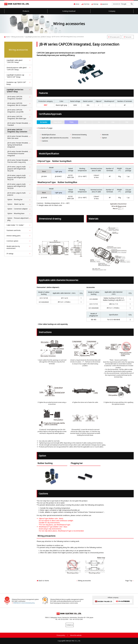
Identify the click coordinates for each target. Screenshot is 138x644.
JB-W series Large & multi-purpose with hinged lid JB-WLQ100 (17, 169)
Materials (105, 135)
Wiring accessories (17, 37)
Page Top (129, 581)
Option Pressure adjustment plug (18, 219)
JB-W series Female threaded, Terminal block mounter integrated (18, 153)
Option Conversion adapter (18, 209)
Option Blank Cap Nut (16, 204)
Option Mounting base (16, 213)
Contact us (69, 625)
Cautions (45, 141)
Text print (128, 37)
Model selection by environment (13, 247)
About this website (76, 635)
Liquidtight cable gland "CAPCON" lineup (14, 61)
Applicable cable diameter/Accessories (55, 138)
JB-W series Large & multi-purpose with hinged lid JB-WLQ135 (17, 177)
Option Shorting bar (15, 199)
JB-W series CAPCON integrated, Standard (15, 98)
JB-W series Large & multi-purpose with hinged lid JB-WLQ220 (17, 186)
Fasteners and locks (14, 230)
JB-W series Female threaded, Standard (18, 124)
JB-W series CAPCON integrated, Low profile (16, 111)
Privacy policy (61, 635)
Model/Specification (49, 135)
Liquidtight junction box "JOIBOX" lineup (38, 37)
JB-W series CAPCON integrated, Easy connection (17, 131)
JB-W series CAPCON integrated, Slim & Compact (17, 104)
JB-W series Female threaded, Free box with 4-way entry (18, 161)
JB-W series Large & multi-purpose (17, 194)
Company (112, 11)
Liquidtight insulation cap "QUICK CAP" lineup (15, 76)
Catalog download (69, 11)
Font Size (87, 4)
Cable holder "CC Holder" (15, 225)
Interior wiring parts (14, 236)
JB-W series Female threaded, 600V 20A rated (18, 137)
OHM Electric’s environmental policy (24, 603)
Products (26, 11)
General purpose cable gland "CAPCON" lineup (16, 69)
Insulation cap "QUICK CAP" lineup (16, 83)
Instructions (76, 138)
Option (104, 138)
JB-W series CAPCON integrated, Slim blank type (17, 117)
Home (77, 4)
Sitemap (96, 4)
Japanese (105, 4)
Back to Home (44, 581)
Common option (12, 241)
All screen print (114, 37)
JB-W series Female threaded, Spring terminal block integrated (18, 145)
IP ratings (10, 254)
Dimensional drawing (79, 135)
